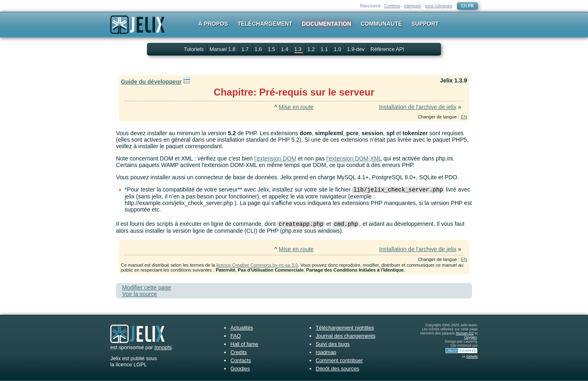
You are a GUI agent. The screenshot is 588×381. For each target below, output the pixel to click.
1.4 (285, 49)
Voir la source (139, 294)
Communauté (381, 24)
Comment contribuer (339, 360)
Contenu (392, 6)
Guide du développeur (151, 82)
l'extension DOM (275, 158)
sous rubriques (439, 6)
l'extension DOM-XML (354, 158)
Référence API (387, 49)
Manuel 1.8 (223, 49)
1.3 (299, 49)
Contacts (241, 360)
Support (425, 24)
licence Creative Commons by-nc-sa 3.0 (257, 265)
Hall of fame (244, 344)
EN (464, 6)
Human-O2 (465, 333)
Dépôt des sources (337, 369)
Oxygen (471, 337)
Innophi (163, 347)
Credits (239, 352)
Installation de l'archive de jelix (418, 107)
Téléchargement (265, 24)
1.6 (259, 49)
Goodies (240, 369)
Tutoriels (194, 49)
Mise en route (296, 107)
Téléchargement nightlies (345, 328)
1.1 (325, 49)
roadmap (326, 352)
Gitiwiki (472, 356)
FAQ (236, 336)
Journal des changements (346, 336)
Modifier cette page (147, 287)
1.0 (338, 49)
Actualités (242, 328)
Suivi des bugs (333, 344)
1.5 (272, 49)
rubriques (413, 6)
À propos (213, 24)
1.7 (246, 49)
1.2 (312, 49)
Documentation (326, 24)
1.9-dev (356, 49)
